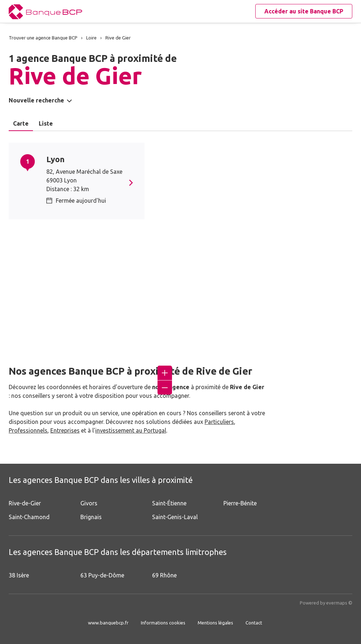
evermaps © (339, 603)
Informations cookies (163, 623)
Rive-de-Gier (25, 503)
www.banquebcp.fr (108, 623)
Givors (89, 503)
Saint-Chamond (29, 517)
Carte (21, 123)
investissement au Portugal (131, 430)
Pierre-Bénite (240, 503)
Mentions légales (215, 623)
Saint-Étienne (169, 503)
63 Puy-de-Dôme (102, 575)
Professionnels (28, 430)
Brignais (91, 517)
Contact (254, 623)
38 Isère (19, 575)
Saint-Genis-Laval (175, 517)
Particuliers (219, 422)
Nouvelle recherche (36, 100)
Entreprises (65, 430)
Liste (46, 123)
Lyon (55, 159)
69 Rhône (164, 575)
